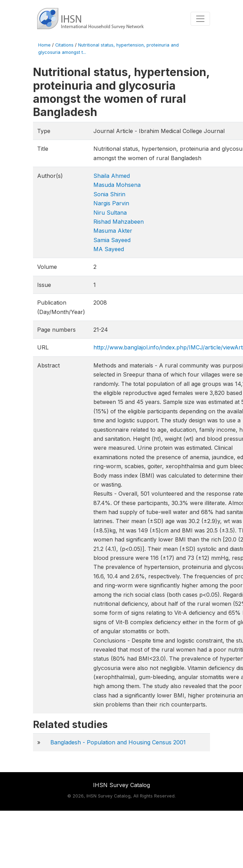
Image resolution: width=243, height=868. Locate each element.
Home (44, 45)
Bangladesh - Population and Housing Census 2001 (118, 742)
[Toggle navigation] (200, 19)
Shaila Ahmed (112, 176)
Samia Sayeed (112, 240)
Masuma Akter (113, 231)
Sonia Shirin (109, 194)
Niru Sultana (110, 213)
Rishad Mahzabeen (119, 222)
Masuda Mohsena (117, 185)
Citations (64, 45)
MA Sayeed (109, 249)
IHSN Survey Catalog (121, 785)
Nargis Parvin (111, 203)
